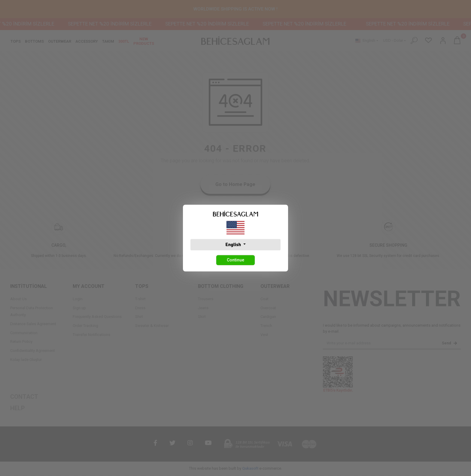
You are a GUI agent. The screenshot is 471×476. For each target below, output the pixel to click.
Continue (235, 260)
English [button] (234, 245)
